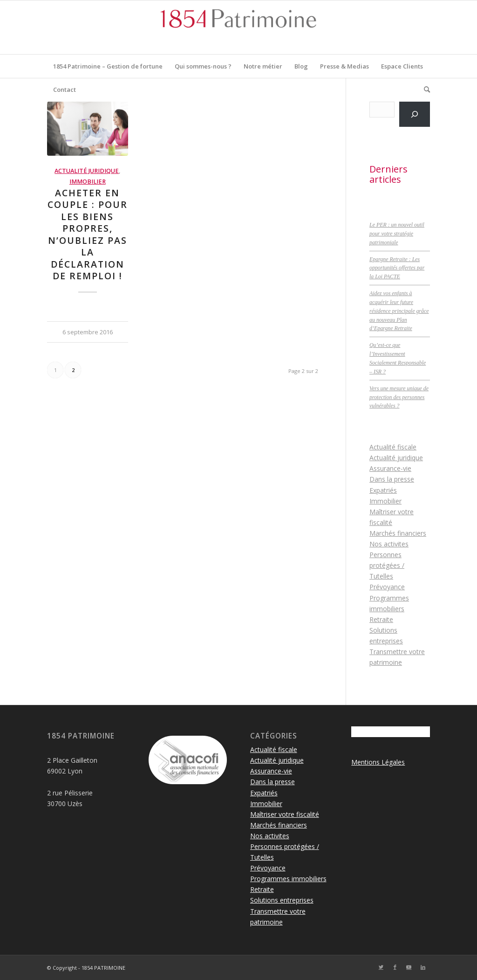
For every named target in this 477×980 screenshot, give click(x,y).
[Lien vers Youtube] (409, 967)
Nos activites (389, 544)
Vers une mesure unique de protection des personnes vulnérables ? (399, 397)
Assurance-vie (390, 468)
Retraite (381, 619)
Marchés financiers (398, 533)
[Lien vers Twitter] (381, 967)
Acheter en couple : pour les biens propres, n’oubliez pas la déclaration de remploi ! (88, 234)
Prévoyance (387, 587)
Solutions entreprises (282, 900)
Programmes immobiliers (288, 879)
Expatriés (383, 490)
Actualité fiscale (393, 447)
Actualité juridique (87, 171)
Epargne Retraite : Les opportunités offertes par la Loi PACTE (397, 268)
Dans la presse (392, 479)
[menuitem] (108, 66)
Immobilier (88, 182)
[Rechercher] (424, 90)
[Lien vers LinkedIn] (423, 967)
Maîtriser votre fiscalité (285, 814)
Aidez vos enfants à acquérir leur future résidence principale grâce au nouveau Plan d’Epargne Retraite (399, 311)
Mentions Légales (378, 762)
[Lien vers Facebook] (395, 967)
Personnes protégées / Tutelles (387, 565)
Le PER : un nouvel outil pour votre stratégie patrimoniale (397, 234)
